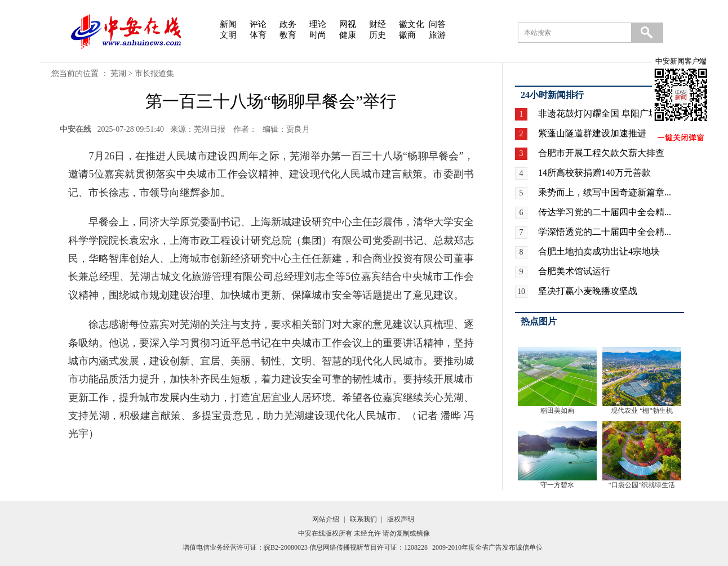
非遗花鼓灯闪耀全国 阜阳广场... (601, 113)
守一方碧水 (557, 485)
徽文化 (412, 24)
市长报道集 (154, 73)
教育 (288, 35)
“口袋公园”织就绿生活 (642, 485)
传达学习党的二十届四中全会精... (605, 212)
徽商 (407, 35)
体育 (258, 35)
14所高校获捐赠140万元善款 (594, 173)
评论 (258, 24)
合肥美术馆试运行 (574, 271)
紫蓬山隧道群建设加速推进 (592, 133)
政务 (288, 24)
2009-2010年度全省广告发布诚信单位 (487, 547)
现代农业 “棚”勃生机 (642, 411)
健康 (348, 35)
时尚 (318, 35)
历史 (378, 35)
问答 (437, 24)
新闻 (228, 24)
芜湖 (118, 73)
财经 (378, 24)
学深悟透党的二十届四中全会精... (605, 232)
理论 (318, 24)
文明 (228, 35)
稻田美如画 (557, 411)
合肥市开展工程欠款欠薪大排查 (601, 153)
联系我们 (363, 519)
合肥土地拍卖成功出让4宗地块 (599, 251)
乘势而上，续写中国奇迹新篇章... (605, 192)
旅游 (437, 35)
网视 (348, 24)
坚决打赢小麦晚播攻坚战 (588, 291)
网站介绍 (326, 519)
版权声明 (401, 519)
